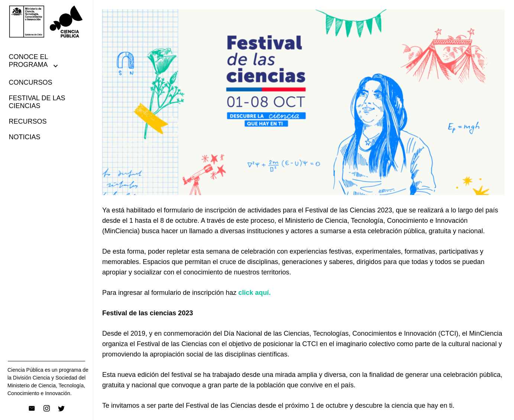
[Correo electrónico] (32, 408)
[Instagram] (46, 408)
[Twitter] (61, 408)
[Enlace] (47, 22)
